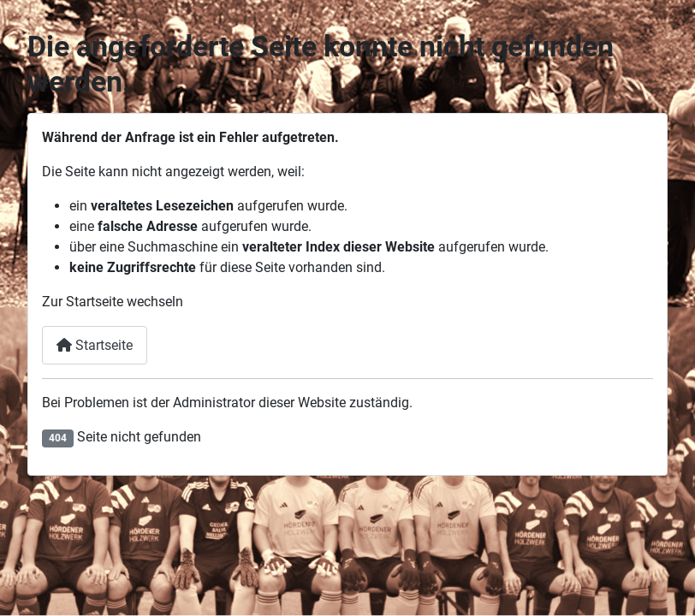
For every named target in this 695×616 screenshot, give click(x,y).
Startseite (95, 345)
